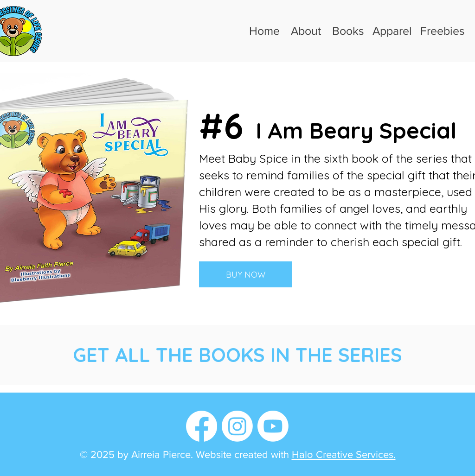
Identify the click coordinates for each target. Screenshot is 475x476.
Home (264, 31)
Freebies (443, 31)
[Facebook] (202, 426)
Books (348, 31)
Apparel (392, 31)
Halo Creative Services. (344, 454)
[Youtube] (273, 426)
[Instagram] (237, 426)
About (306, 31)
